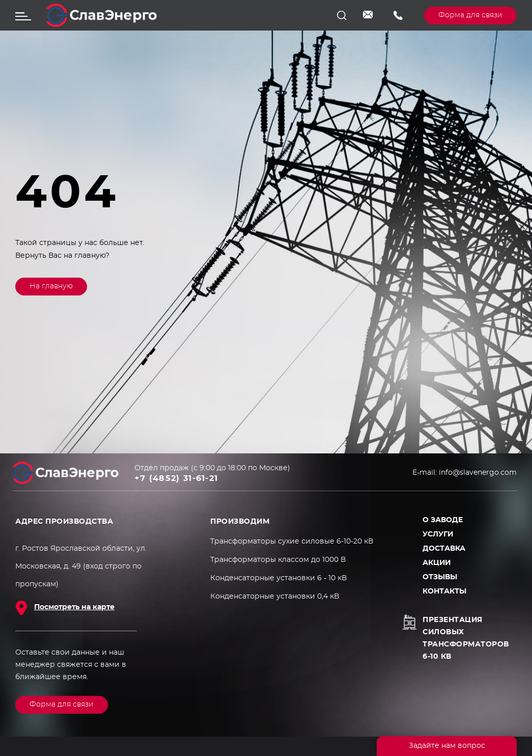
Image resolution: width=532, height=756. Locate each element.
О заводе (443, 520)
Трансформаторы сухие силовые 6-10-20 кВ (292, 542)
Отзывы (440, 577)
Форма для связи (470, 15)
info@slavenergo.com (371, 15)
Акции (437, 563)
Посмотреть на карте (74, 607)
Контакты (444, 591)
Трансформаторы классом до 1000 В (278, 560)
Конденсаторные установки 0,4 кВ (275, 597)
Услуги (438, 534)
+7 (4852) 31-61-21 (401, 15)
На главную (51, 286)
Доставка (444, 549)
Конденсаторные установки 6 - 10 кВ (278, 578)
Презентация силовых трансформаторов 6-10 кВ (466, 638)
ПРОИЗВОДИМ (240, 522)
